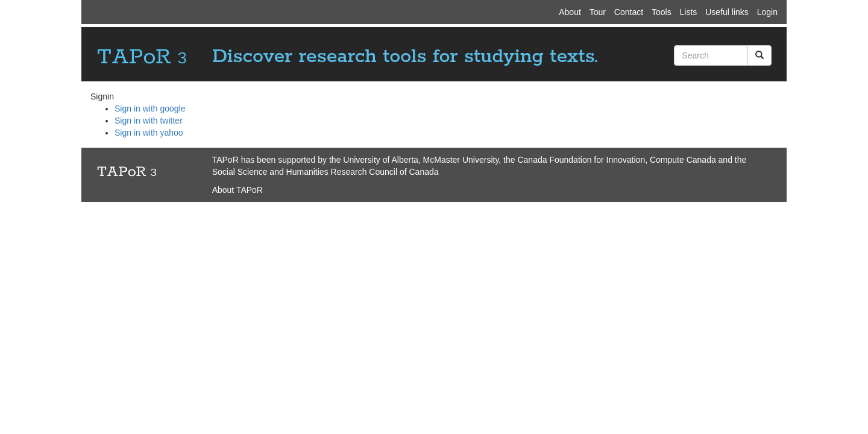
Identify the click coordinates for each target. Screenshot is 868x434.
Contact (629, 12)
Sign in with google (150, 108)
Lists (689, 12)
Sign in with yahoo (149, 133)
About (570, 12)
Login (767, 12)
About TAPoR (237, 190)
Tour (598, 12)
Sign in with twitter (149, 121)
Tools (662, 12)
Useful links (727, 12)
